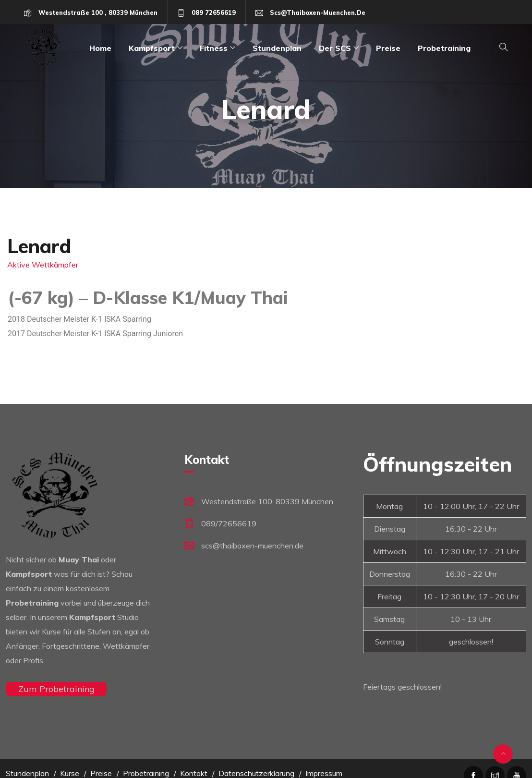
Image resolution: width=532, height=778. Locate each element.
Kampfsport (152, 48)
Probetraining (444, 48)
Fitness (214, 48)
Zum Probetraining (56, 689)
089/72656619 (229, 523)
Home (100, 48)
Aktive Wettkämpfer (43, 265)
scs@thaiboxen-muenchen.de (318, 12)
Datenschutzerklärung (256, 773)
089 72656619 (214, 12)
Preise (388, 48)
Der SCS (335, 48)
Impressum (324, 773)
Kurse (70, 773)
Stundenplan (277, 48)
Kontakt (194, 773)
